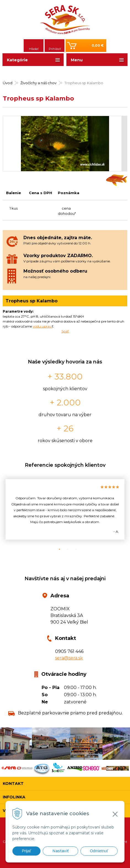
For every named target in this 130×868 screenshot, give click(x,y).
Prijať (26, 851)
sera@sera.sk (69, 658)
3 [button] (73, 549)
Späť (65, 331)
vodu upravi (42, 326)
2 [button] (65, 549)
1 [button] (57, 549)
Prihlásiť (55, 49)
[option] (65, 509)
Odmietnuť (99, 851)
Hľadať (34, 49)
